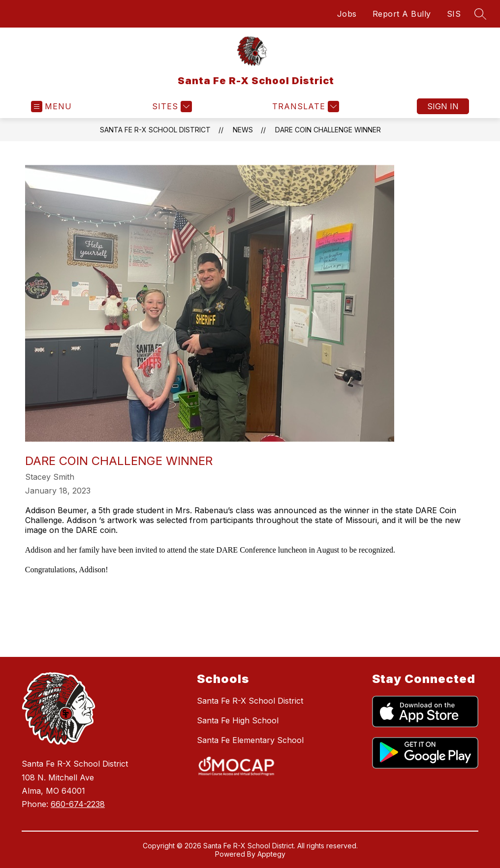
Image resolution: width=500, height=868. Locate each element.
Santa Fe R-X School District (155, 130)
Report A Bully (402, 14)
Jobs (347, 14)
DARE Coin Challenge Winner (328, 130)
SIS (454, 14)
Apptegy (271, 854)
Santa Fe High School (238, 720)
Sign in (443, 106)
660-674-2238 (78, 804)
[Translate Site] (304, 107)
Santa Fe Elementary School (250, 740)
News (243, 130)
